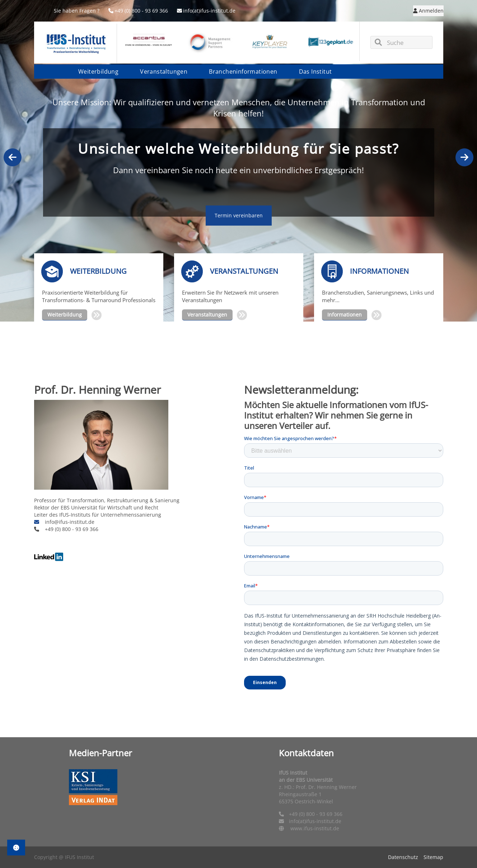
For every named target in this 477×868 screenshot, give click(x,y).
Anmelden (428, 11)
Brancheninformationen (243, 71)
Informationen (345, 315)
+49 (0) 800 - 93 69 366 (138, 11)
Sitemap (433, 857)
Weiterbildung (98, 71)
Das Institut (315, 71)
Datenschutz (403, 857)
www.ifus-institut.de (315, 828)
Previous (13, 157)
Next (464, 157)
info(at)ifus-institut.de (206, 11)
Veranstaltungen (164, 71)
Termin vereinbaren (239, 215)
